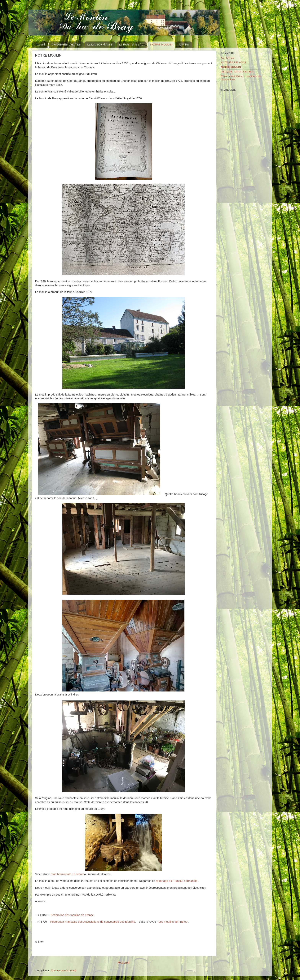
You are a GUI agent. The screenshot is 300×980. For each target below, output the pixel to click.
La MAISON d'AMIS (100, 44)
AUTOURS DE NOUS (234, 62)
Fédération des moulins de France (72, 915)
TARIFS (184, 44)
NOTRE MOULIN (161, 44)
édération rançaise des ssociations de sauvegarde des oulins (93, 922)
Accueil (40, 44)
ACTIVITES (228, 58)
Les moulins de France (173, 922)
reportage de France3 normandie (177, 881)
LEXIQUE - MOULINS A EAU (238, 72)
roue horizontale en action (67, 874)
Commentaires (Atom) (64, 970)
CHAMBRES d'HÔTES (66, 44)
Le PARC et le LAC (131, 44)
